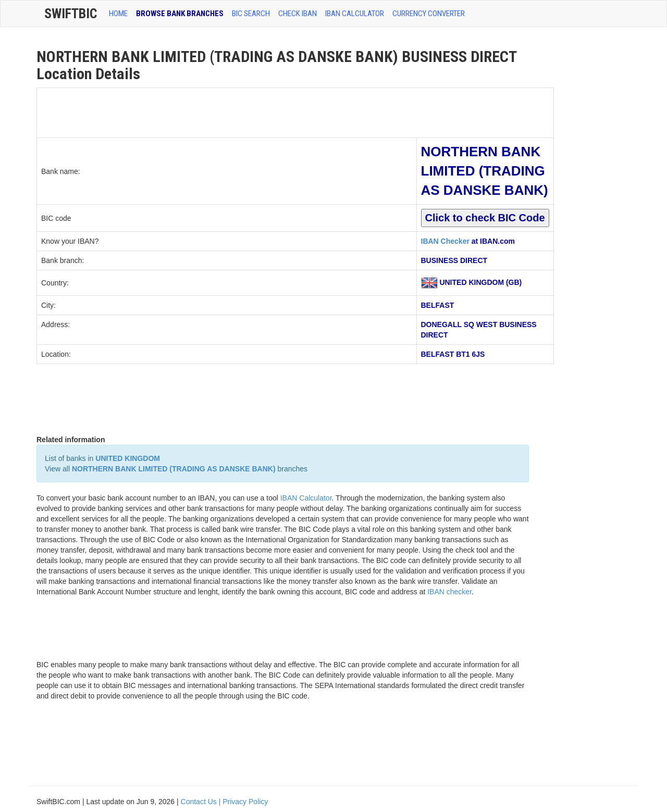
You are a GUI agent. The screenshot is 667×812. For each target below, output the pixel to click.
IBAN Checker (445, 241)
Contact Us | (202, 802)
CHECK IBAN (298, 14)
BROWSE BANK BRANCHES (180, 14)
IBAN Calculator (355, 14)
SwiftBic (71, 14)
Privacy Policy (245, 802)
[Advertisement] (227, 111)
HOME (118, 14)
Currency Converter (429, 14)
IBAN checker (449, 592)
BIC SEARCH (251, 14)
